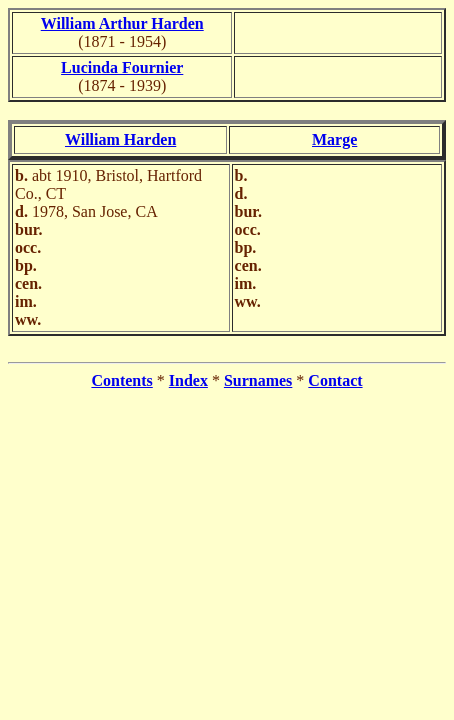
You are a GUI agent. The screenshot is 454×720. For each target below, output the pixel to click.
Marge (334, 139)
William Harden (120, 139)
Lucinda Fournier (122, 67)
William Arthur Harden (122, 23)
